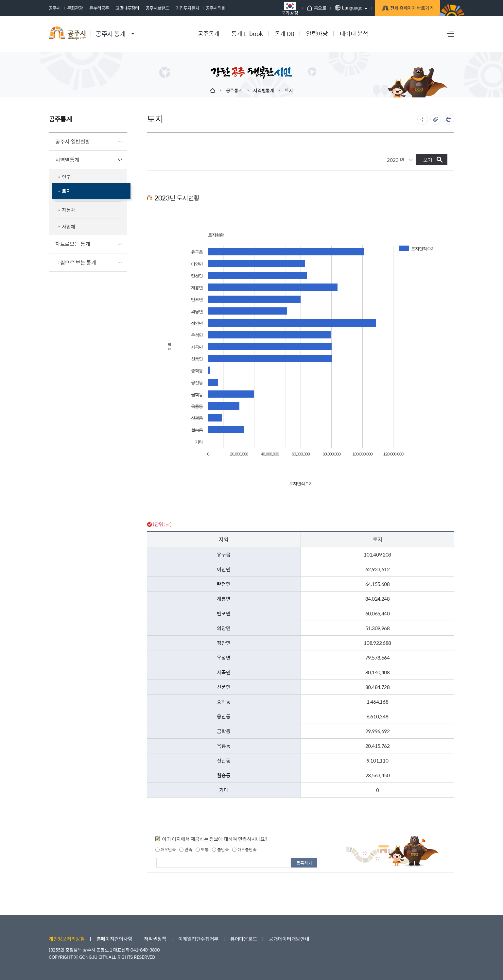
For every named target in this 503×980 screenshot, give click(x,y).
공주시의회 (216, 8)
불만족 (220, 850)
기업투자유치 (187, 8)
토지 (289, 90)
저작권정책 (155, 939)
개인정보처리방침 (67, 939)
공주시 (55, 8)
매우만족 (166, 850)
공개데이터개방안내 (289, 939)
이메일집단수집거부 (198, 939)
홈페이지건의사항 (114, 939)
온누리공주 (99, 8)
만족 (186, 850)
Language (346, 8)
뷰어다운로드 (244, 939)
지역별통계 (264, 90)
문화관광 (75, 8)
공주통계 (234, 90)
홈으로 (314, 8)
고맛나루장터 (127, 8)
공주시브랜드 (157, 8)
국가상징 (287, 9)
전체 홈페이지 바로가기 (409, 9)
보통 (202, 850)
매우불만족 (244, 850)
